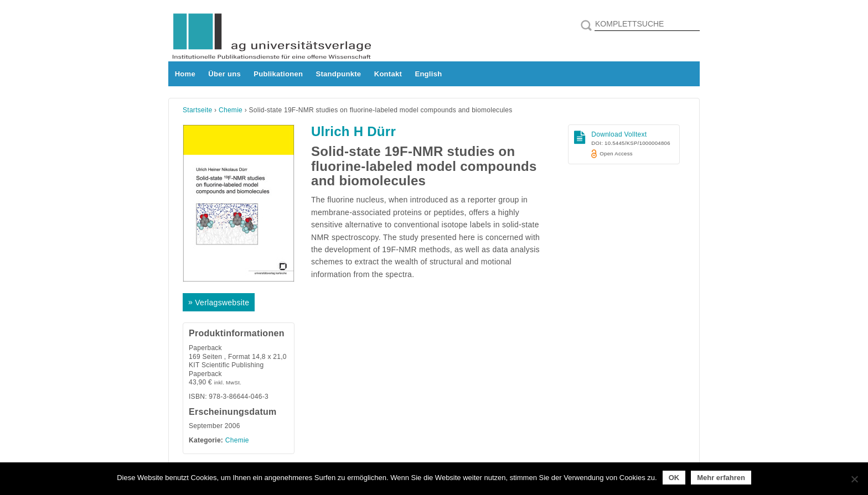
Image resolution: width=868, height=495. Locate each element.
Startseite (198, 110)
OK (674, 478)
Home (185, 74)
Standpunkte (339, 74)
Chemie (231, 110)
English (428, 74)
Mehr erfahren (721, 478)
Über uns (224, 74)
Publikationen (278, 74)
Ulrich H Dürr (353, 131)
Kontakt (388, 74)
